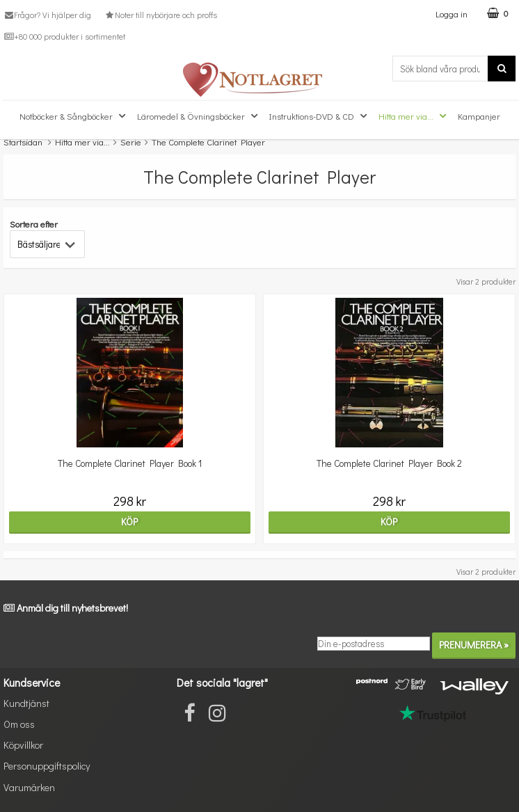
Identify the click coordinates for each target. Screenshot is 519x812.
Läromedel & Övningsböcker (199, 116)
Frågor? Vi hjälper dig (47, 15)
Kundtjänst (26, 703)
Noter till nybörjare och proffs (160, 15)
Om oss (19, 724)
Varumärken (29, 787)
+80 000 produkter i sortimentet (64, 36)
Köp (129, 522)
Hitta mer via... (414, 116)
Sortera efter (34, 224)
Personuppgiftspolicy (47, 766)
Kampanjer (479, 116)
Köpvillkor (23, 745)
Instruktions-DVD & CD (320, 116)
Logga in (452, 14)
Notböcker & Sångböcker (74, 116)
